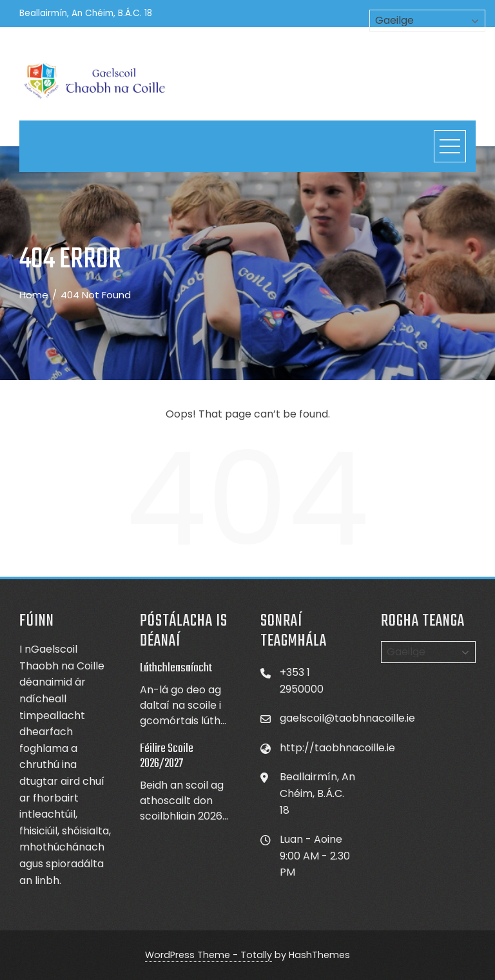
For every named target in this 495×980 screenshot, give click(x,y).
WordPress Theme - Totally (209, 955)
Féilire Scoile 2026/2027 (167, 756)
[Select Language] (428, 652)
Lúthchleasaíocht (176, 668)
